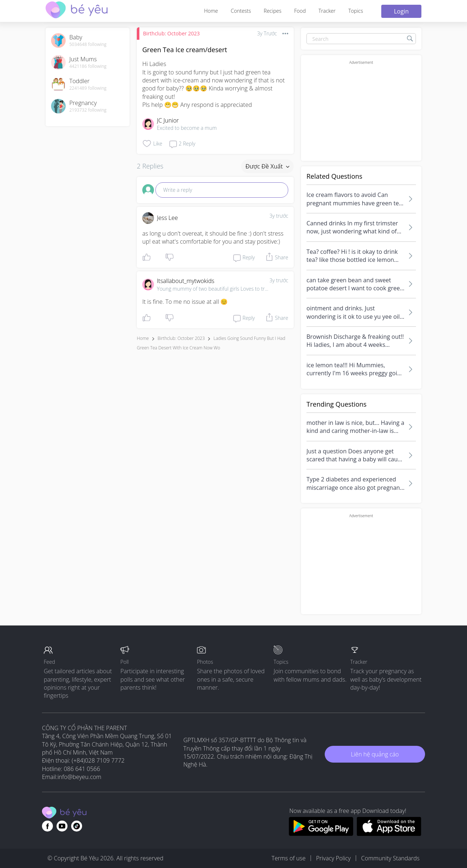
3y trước (279, 216)
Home (211, 11)
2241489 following (88, 88)
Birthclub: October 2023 (171, 33)
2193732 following (88, 110)
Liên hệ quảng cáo (375, 754)
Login (402, 11)
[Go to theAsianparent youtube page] (62, 826)
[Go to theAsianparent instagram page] (77, 826)
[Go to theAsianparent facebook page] (47, 826)
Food (300, 11)
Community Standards (390, 858)
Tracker (327, 11)
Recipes (273, 11)
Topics (356, 11)
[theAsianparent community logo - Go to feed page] (77, 11)
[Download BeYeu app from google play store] (321, 834)
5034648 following (88, 44)
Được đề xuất (267, 166)
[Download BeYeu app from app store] (389, 834)
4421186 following (88, 66)
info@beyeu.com (80, 777)
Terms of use (288, 858)
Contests (241, 11)
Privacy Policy (333, 858)
